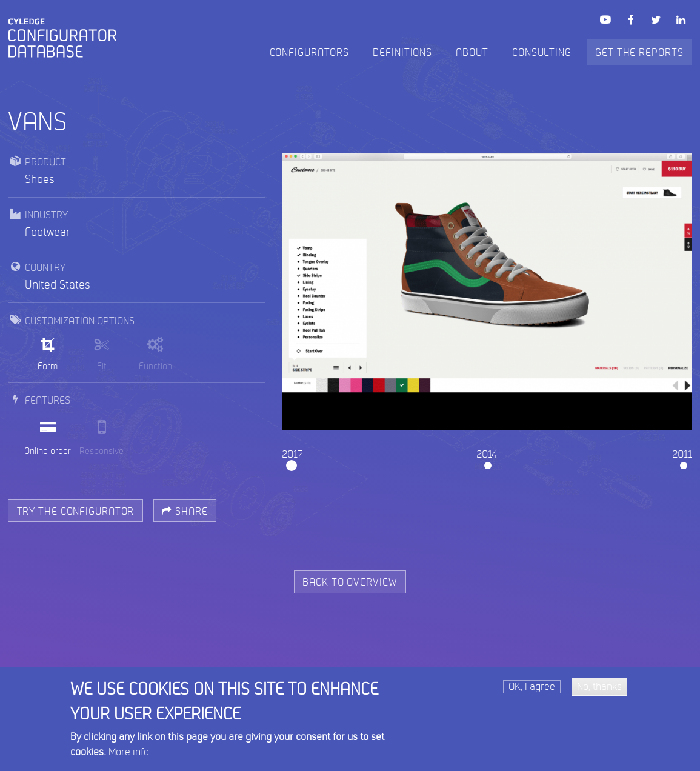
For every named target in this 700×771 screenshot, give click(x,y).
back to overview (350, 582)
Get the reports (639, 53)
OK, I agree (532, 690)
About (472, 53)
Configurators (310, 53)
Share (185, 512)
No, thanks (599, 690)
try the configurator (76, 512)
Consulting (542, 53)
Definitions (402, 53)
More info (129, 756)
